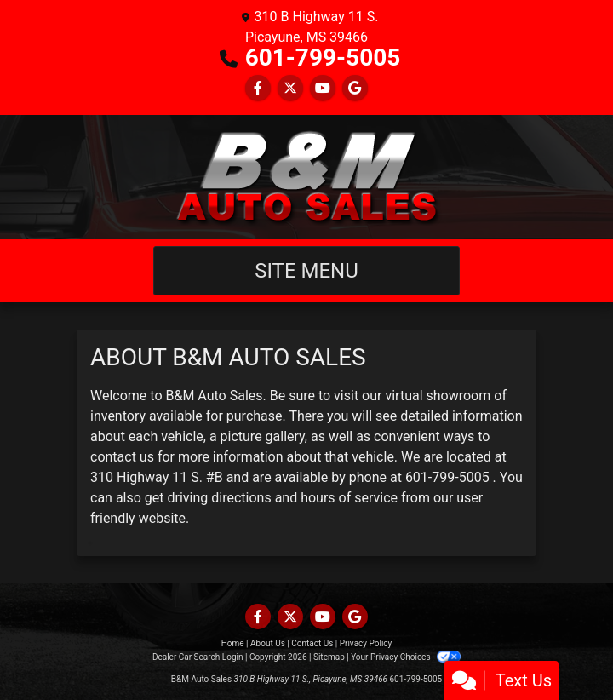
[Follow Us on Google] (355, 88)
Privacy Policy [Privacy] (366, 643)
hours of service (349, 498)
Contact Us (312, 643)
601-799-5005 (323, 57)
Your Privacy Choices (406, 657)
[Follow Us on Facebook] (258, 88)
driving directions (220, 498)
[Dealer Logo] (307, 177)
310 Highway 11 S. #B (157, 477)
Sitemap (329, 657)
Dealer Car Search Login (198, 657)
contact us (122, 457)
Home (233, 643)
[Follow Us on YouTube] (323, 88)
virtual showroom (438, 396)
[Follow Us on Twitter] (290, 88)
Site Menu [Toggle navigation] (306, 271)
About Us (268, 643)
